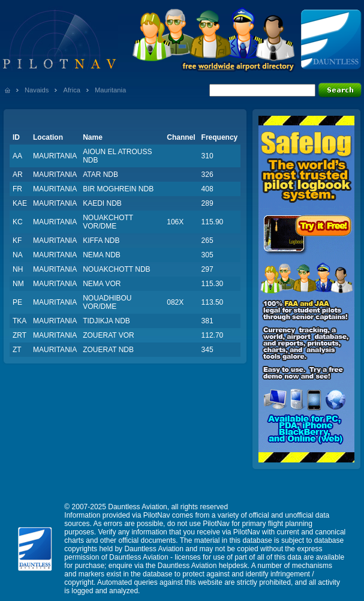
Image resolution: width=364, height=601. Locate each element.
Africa (72, 90)
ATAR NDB (100, 175)
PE (17, 302)
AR (18, 175)
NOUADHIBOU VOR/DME (107, 302)
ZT (17, 350)
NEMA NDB (102, 255)
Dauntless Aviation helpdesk (203, 566)
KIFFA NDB (101, 241)
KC (18, 222)
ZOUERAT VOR (109, 335)
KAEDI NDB (102, 203)
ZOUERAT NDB (108, 350)
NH (18, 269)
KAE (20, 203)
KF (17, 241)
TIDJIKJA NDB (106, 321)
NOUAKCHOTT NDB (116, 269)
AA (17, 156)
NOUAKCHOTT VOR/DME (108, 222)
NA (18, 255)
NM (18, 284)
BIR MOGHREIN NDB (118, 189)
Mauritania (110, 90)
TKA (19, 321)
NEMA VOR (102, 284)
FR (17, 189)
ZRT (19, 335)
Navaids (37, 90)
